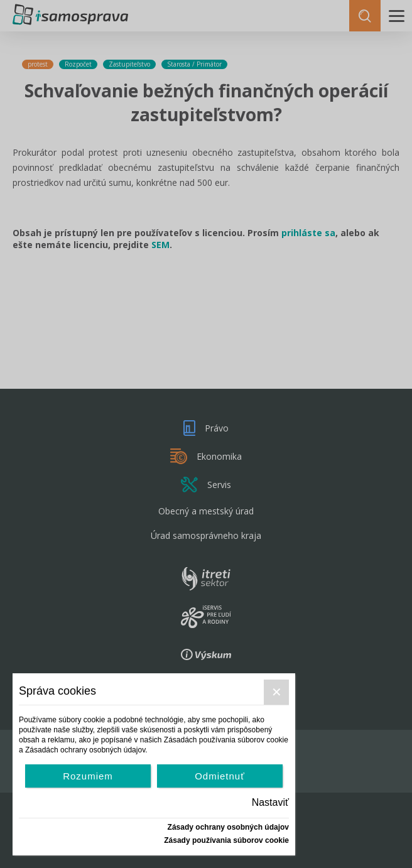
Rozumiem (88, 776)
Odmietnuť (220, 776)
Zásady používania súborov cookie (226, 840)
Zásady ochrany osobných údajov (228, 827)
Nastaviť (270, 802)
